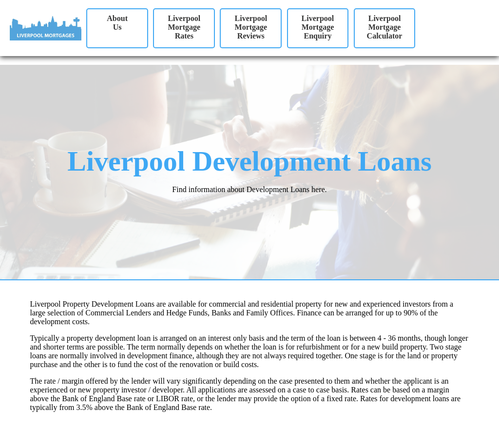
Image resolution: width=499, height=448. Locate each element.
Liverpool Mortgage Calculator (385, 27)
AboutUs (117, 23)
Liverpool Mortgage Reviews (251, 27)
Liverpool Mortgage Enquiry (318, 27)
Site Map (14, 436)
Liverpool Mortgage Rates (184, 27)
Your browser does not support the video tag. (459, 31)
